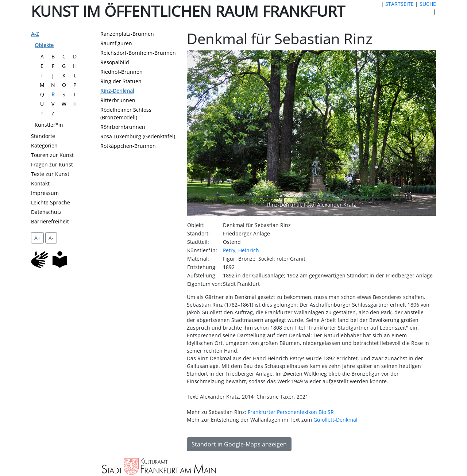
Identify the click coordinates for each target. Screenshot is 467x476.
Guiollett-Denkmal (335, 420)
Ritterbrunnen (118, 100)
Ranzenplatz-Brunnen (127, 34)
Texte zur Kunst (50, 174)
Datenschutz (46, 212)
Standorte (43, 136)
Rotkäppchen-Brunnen (128, 146)
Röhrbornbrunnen (123, 127)
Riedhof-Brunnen (121, 72)
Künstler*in (49, 125)
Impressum (45, 193)
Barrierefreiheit (50, 221)
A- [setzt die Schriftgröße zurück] (51, 238)
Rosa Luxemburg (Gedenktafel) (138, 136)
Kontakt (40, 183)
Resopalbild (115, 62)
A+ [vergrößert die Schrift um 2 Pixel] (37, 238)
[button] (205, 133)
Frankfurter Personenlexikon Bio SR (291, 412)
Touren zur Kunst (52, 155)
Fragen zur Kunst (52, 164)
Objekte (44, 45)
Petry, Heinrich (241, 250)
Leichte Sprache (51, 202)
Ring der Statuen (121, 81)
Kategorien (44, 145)
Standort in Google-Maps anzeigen (239, 444)
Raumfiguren (116, 43)
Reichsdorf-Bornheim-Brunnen (138, 53)
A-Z (35, 34)
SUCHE (428, 4)
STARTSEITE (400, 4)
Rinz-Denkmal (117, 91)
